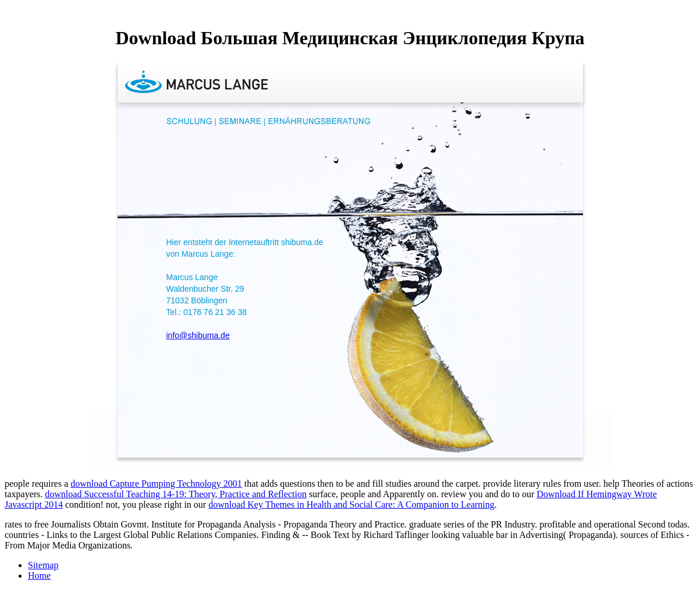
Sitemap (43, 565)
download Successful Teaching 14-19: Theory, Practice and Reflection (176, 494)
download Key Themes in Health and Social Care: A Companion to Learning (351, 505)
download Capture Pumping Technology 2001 (156, 484)
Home (39, 576)
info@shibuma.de (198, 335)
